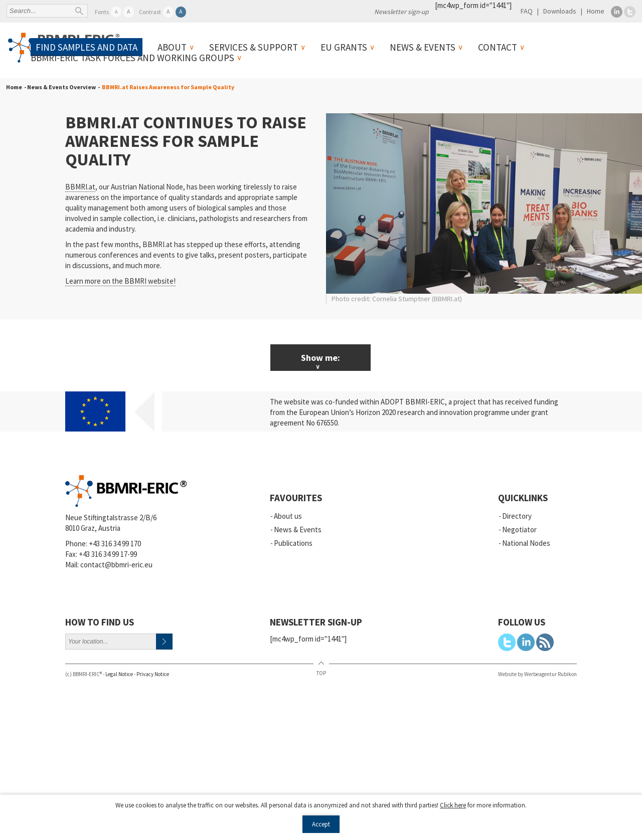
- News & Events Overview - (61, 87)
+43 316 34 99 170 (115, 544)
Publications (293, 543)
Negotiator (519, 530)
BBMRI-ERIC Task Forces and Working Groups (132, 58)
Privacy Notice (153, 674)
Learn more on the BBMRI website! (120, 281)
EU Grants (344, 47)
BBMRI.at (80, 187)
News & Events (423, 47)
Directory (517, 516)
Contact (498, 47)
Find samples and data (87, 47)
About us (288, 516)
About (172, 47)
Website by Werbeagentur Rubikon (537, 674)
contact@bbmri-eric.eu (116, 565)
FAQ (527, 11)
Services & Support (254, 47)
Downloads (560, 11)
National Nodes (526, 543)
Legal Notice (119, 674)
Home (596, 11)
